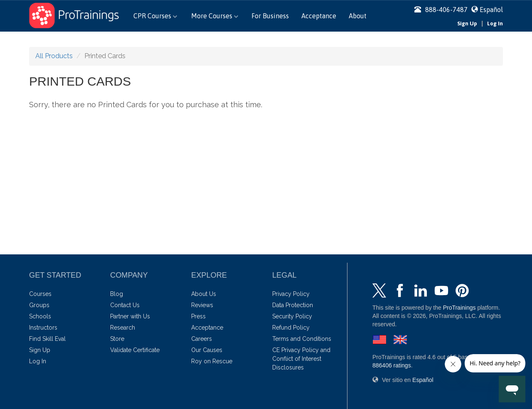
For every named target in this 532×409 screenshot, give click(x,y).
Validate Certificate (135, 350)
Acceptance (319, 16)
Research (123, 328)
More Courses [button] (215, 16)
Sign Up (467, 23)
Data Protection (293, 305)
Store (117, 339)
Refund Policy (291, 328)
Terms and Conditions (302, 339)
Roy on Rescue (212, 361)
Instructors (43, 328)
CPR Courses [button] (155, 16)
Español (491, 10)
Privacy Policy (291, 294)
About (358, 16)
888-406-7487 (441, 10)
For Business (270, 16)
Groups (39, 305)
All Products (54, 56)
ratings (392, 365)
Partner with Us (130, 316)
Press (198, 316)
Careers (202, 339)
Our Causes (207, 350)
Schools (40, 316)
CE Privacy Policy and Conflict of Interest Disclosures (301, 359)
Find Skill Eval (47, 339)
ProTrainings (459, 308)
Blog (117, 294)
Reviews (202, 305)
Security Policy (292, 316)
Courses (40, 294)
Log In (495, 23)
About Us (204, 294)
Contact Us (125, 305)
